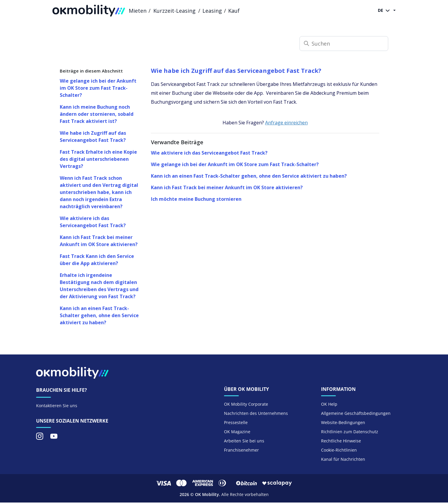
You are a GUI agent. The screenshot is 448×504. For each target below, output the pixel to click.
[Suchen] (344, 44)
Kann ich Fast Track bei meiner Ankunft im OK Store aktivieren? (99, 241)
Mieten (138, 11)
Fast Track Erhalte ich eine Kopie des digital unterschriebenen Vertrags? (98, 159)
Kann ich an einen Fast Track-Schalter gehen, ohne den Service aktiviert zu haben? (99, 315)
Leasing (212, 11)
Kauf (234, 11)
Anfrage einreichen (286, 123)
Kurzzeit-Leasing (174, 11)
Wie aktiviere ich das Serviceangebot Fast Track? (93, 222)
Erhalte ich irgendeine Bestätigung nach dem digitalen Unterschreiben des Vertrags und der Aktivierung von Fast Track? (99, 286)
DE (385, 11)
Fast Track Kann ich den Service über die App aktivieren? (97, 260)
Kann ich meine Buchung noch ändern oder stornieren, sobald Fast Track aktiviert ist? (97, 114)
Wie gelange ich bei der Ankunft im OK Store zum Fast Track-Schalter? (98, 88)
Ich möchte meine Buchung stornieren (196, 199)
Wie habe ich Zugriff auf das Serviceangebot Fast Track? (93, 137)
